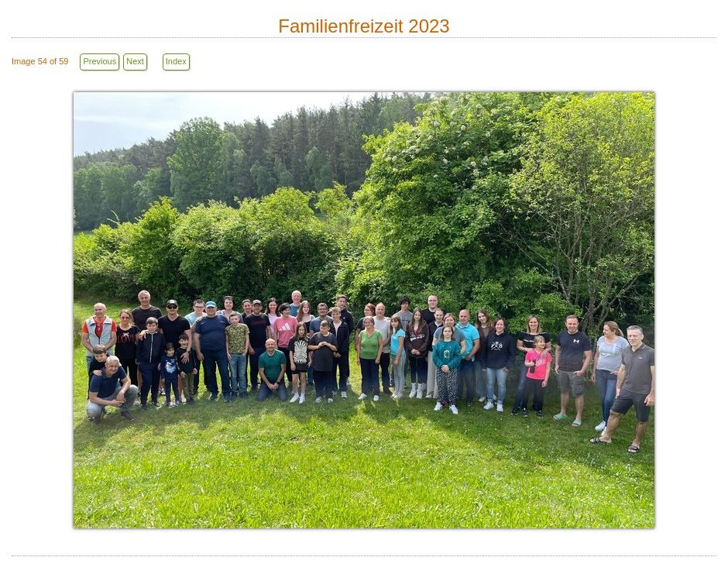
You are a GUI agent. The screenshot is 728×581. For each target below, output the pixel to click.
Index (176, 61)
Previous (100, 61)
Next (135, 61)
